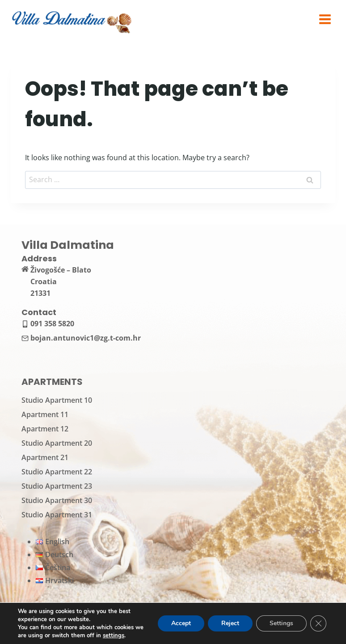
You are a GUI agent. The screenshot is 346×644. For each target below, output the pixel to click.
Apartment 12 (45, 429)
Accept (181, 623)
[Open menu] (325, 19)
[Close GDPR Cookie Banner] (318, 623)
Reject (230, 623)
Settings (281, 623)
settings (114, 635)
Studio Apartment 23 (57, 486)
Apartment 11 (45, 414)
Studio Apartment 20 (57, 443)
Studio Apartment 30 (57, 500)
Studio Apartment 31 (57, 515)
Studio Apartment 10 (57, 400)
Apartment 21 (45, 457)
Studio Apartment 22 (57, 472)
